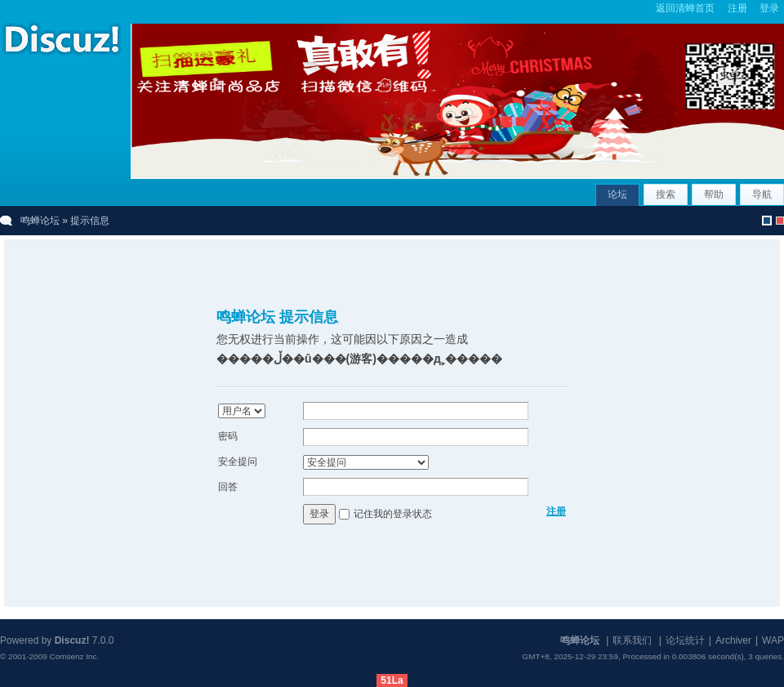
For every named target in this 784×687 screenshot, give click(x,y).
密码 (228, 436)
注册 (737, 8)
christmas (780, 221)
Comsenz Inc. (74, 656)
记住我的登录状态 (393, 514)
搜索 (666, 194)
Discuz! (72, 640)
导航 (762, 194)
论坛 (617, 194)
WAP (773, 640)
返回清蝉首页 (685, 8)
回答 (228, 487)
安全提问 (238, 462)
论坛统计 (685, 640)
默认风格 (767, 221)
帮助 (714, 194)
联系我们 (632, 640)
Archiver (733, 640)
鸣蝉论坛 (40, 221)
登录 (769, 8)
